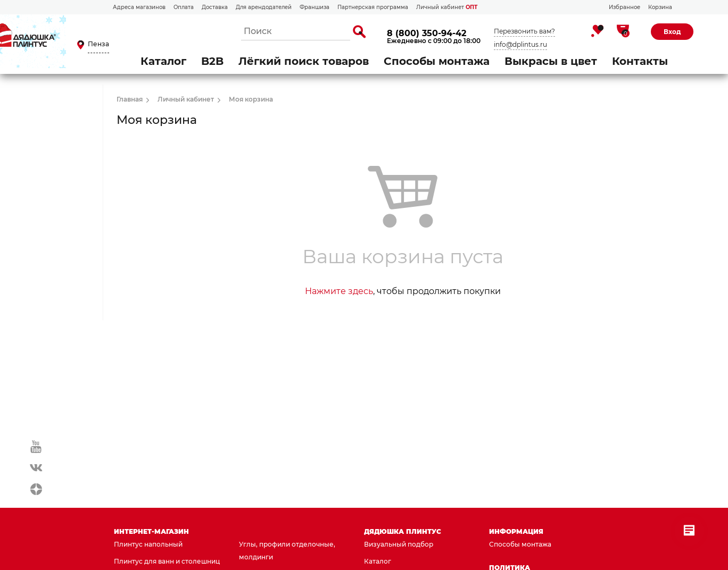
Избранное (624, 7)
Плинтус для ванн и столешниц (167, 561)
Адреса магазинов (139, 7)
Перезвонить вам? (524, 31)
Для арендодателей (264, 7)
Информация (516, 531)
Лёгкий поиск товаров (304, 61)
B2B (212, 61)
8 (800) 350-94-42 (427, 33)
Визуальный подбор (399, 544)
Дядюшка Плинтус (403, 531)
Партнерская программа (373, 7)
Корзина (660, 7)
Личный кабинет (447, 7)
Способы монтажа (437, 61)
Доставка (215, 7)
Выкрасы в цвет (551, 61)
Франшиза (315, 7)
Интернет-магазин (151, 531)
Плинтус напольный (148, 544)
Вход (672, 32)
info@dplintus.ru (520, 44)
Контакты (640, 61)
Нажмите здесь (339, 291)
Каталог (163, 61)
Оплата (184, 7)
